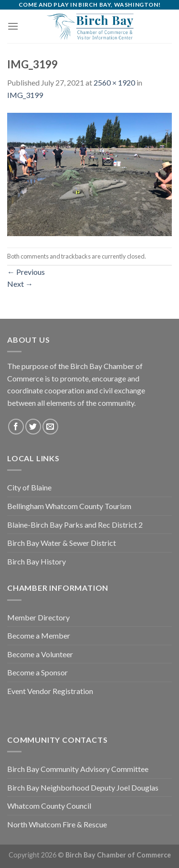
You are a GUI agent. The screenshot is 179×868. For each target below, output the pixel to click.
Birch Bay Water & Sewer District (62, 543)
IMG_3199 (25, 95)
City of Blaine (29, 487)
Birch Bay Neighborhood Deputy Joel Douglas (83, 787)
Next (20, 284)
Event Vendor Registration (50, 691)
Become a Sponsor (37, 672)
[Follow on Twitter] (33, 427)
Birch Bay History (37, 561)
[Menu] (13, 26)
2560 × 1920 (114, 82)
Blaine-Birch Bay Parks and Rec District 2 (75, 525)
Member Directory (38, 617)
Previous (26, 272)
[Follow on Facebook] (16, 427)
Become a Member (39, 635)
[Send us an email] (50, 427)
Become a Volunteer (40, 654)
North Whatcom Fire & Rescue (57, 824)
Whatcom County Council (49, 806)
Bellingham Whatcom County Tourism (69, 506)
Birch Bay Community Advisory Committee (78, 769)
